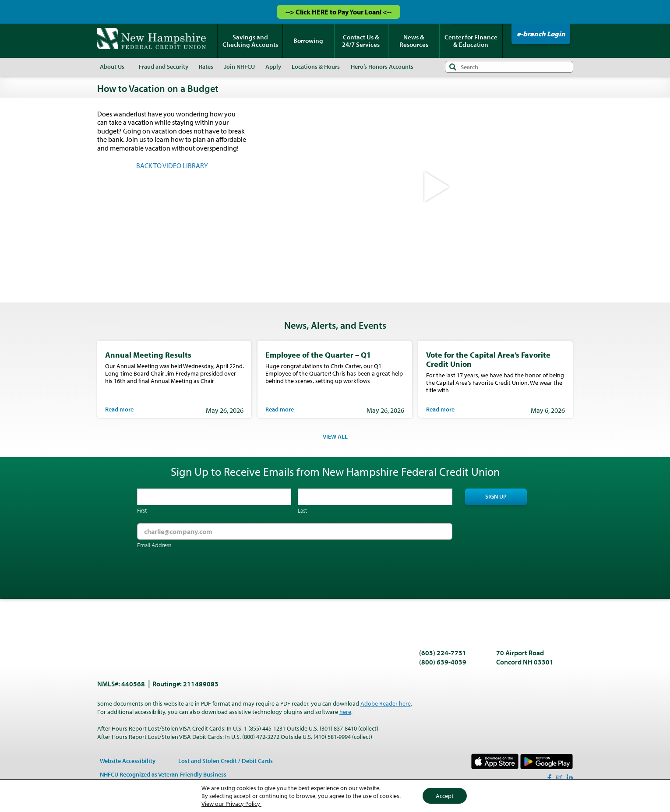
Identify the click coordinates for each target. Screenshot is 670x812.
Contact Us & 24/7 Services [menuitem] (361, 41)
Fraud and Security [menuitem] (164, 67)
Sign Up (496, 496)
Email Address (154, 545)
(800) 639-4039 (443, 662)
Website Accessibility (128, 761)
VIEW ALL (335, 436)
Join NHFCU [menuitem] (240, 67)
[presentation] (204, 575)
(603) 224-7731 (443, 653)
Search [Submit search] (453, 67)
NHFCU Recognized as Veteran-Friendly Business (163, 774)
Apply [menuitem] (273, 67)
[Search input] (509, 67)
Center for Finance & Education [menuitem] (471, 41)
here (345, 712)
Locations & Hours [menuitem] (316, 67)
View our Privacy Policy (231, 804)
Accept (445, 796)
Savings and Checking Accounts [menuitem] (250, 41)
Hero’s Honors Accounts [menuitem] (382, 67)
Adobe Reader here (386, 703)
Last (302, 510)
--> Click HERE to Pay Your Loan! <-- (339, 12)
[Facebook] (550, 778)
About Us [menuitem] (112, 67)
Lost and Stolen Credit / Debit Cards (226, 761)
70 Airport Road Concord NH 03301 (525, 657)
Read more (119, 409)
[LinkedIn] (570, 778)
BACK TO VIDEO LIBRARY (172, 165)
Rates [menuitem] (206, 67)
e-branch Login (541, 34)
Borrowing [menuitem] (308, 40)
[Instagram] (559, 778)
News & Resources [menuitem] (414, 41)
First (142, 510)
